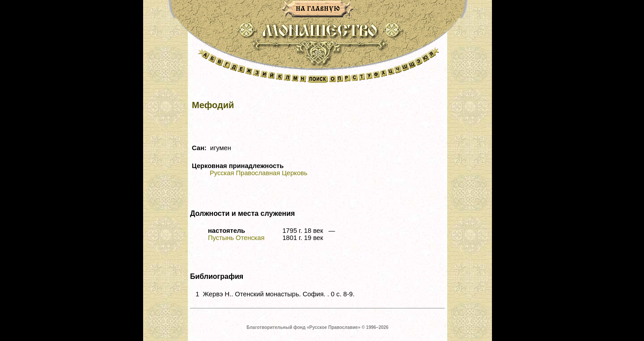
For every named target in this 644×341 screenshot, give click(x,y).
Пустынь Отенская (236, 238)
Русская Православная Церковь (258, 173)
